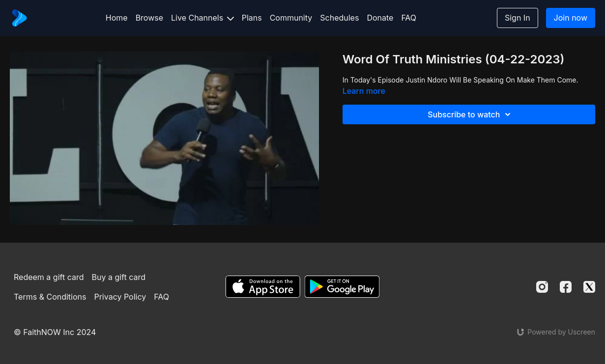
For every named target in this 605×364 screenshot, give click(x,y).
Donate (380, 18)
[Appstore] (263, 287)
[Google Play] (342, 287)
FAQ (409, 18)
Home (117, 18)
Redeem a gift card (49, 277)
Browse (149, 18)
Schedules (339, 18)
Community (291, 18)
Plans (252, 18)
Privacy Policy (120, 297)
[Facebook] (566, 287)
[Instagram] (542, 287)
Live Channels (202, 18)
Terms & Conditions (50, 297)
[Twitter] (589, 287)
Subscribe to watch (471, 114)
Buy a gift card (118, 277)
